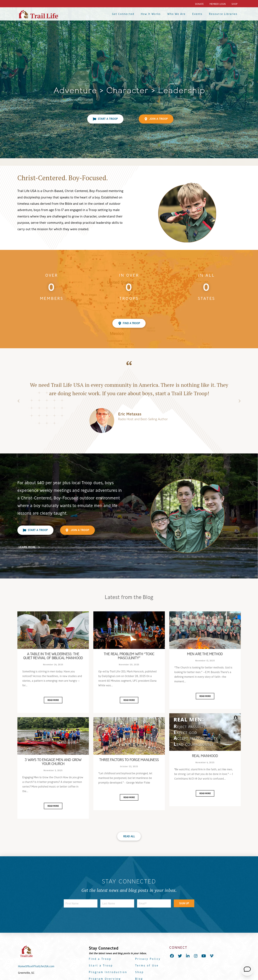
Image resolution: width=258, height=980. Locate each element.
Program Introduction (108, 972)
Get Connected (123, 14)
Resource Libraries (223, 14)
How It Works (151, 14)
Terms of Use (147, 965)
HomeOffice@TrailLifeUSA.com (36, 966)
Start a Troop (101, 965)
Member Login (218, 4)
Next (240, 402)
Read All (129, 836)
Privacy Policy (148, 959)
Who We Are (176, 14)
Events (197, 14)
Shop (235, 4)
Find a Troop (100, 959)
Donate (199, 4)
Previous (19, 402)
